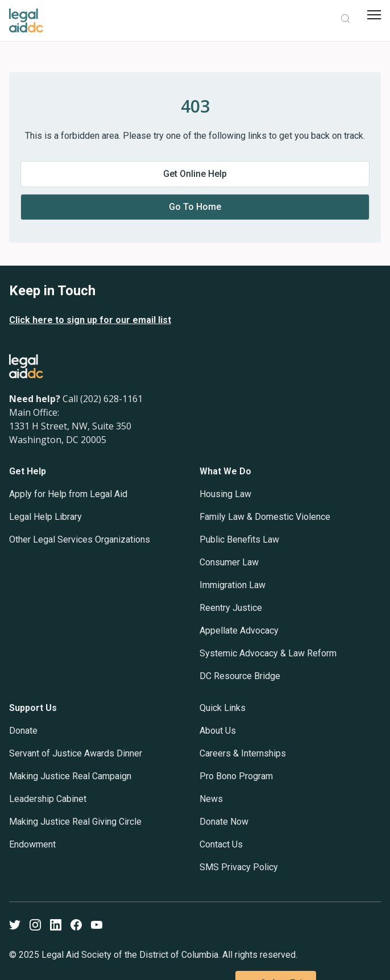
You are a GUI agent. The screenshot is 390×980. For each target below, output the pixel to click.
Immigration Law (233, 585)
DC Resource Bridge (240, 676)
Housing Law (225, 494)
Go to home (195, 207)
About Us (218, 731)
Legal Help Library (45, 517)
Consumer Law (229, 562)
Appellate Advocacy (239, 630)
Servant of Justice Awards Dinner (76, 753)
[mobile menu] (374, 15)
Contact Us (221, 844)
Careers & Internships (243, 753)
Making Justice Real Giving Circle (75, 822)
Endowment (32, 844)
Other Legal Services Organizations (80, 539)
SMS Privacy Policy (239, 867)
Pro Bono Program (236, 776)
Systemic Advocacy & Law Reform (268, 653)
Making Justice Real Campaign (70, 776)
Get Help (28, 471)
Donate (23, 731)
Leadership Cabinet (48, 799)
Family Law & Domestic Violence (265, 517)
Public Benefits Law (239, 539)
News (211, 799)
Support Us (33, 708)
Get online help (195, 174)
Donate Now (224, 822)
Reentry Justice (231, 608)
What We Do (225, 471)
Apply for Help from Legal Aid (68, 494)
